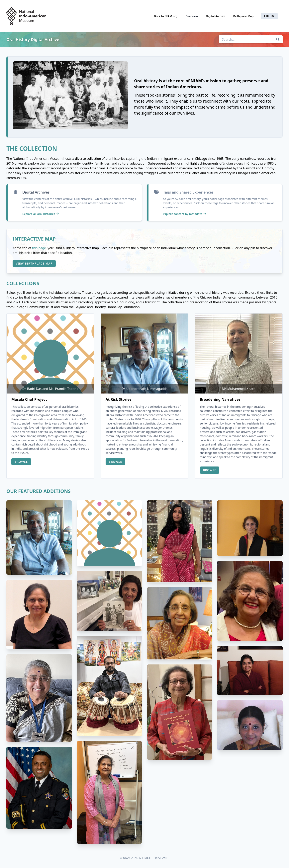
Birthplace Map (243, 16)
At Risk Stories (118, 399)
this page (39, 248)
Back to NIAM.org (166, 16)
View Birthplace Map (34, 263)
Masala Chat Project (29, 399)
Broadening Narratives (220, 399)
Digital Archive (216, 16)
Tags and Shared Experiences (188, 192)
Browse (21, 462)
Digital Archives (36, 192)
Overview (192, 16)
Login (269, 16)
